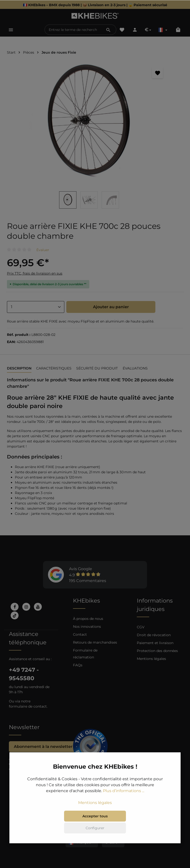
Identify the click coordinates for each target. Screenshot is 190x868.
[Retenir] (157, 73)
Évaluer (43, 250)
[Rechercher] (108, 30)
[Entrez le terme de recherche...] (73, 30)
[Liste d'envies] (122, 30)
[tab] (19, 369)
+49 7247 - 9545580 (24, 674)
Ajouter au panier (111, 307)
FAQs (78, 665)
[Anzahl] (36, 307)
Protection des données (157, 651)
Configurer (95, 847)
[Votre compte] (135, 30)
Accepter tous (95, 835)
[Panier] (178, 30)
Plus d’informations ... (124, 810)
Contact (80, 634)
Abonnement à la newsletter (43, 747)
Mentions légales (151, 659)
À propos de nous (88, 619)
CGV (141, 627)
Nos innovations (87, 627)
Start (11, 52)
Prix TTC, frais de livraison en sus (35, 273)
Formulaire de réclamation (85, 654)
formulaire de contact (28, 706)
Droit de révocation (154, 635)
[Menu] (11, 30)
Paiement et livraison (155, 643)
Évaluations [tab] (135, 368)
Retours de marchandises (95, 642)
